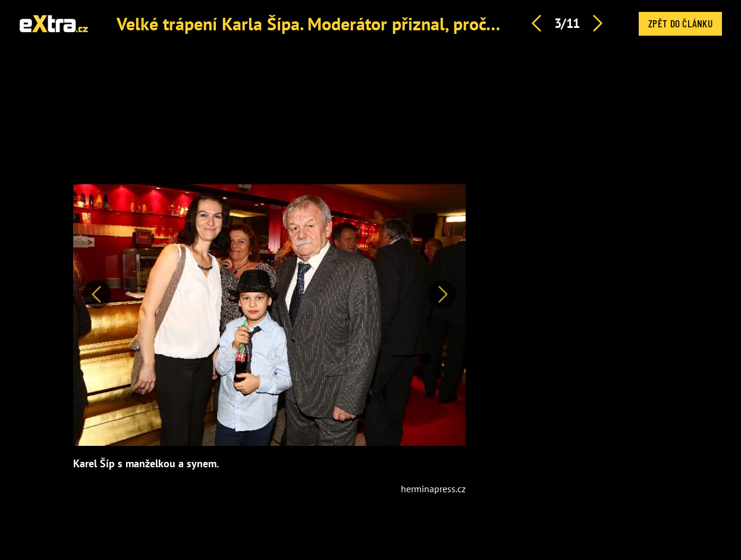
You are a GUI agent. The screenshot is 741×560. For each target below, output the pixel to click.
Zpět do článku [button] (680, 23)
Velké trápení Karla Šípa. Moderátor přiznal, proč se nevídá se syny (369, 23)
